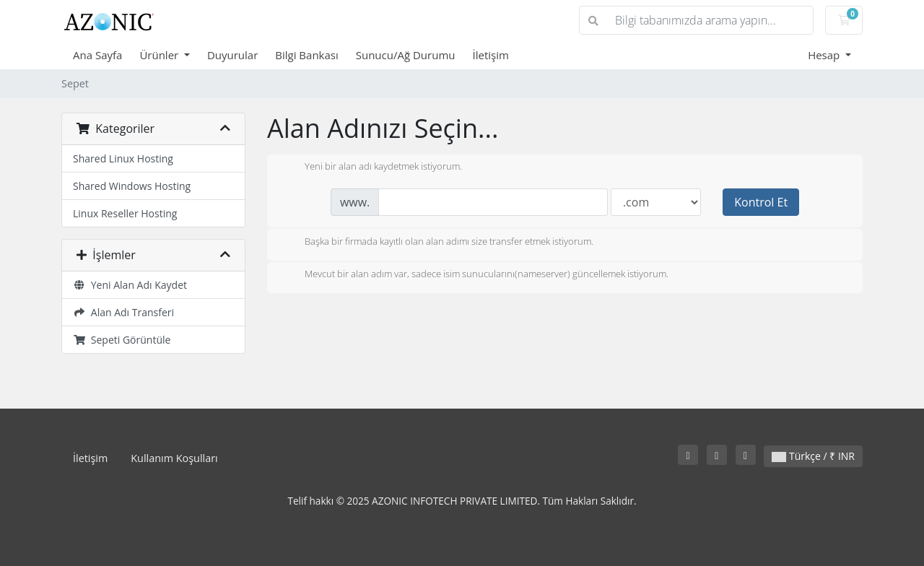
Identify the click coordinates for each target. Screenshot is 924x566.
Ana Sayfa (97, 55)
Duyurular (232, 55)
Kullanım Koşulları (174, 458)
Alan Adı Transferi (123, 312)
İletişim (490, 55)
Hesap (825, 55)
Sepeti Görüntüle (122, 340)
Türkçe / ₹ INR (813, 456)
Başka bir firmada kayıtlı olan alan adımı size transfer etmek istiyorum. (437, 243)
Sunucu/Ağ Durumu (406, 55)
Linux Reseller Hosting (125, 213)
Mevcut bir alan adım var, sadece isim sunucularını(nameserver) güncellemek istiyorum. (475, 275)
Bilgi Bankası (306, 55)
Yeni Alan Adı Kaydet (130, 285)
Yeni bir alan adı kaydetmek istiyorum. (372, 167)
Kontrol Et (761, 202)
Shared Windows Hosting (132, 186)
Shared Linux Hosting (123, 158)
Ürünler (160, 55)
